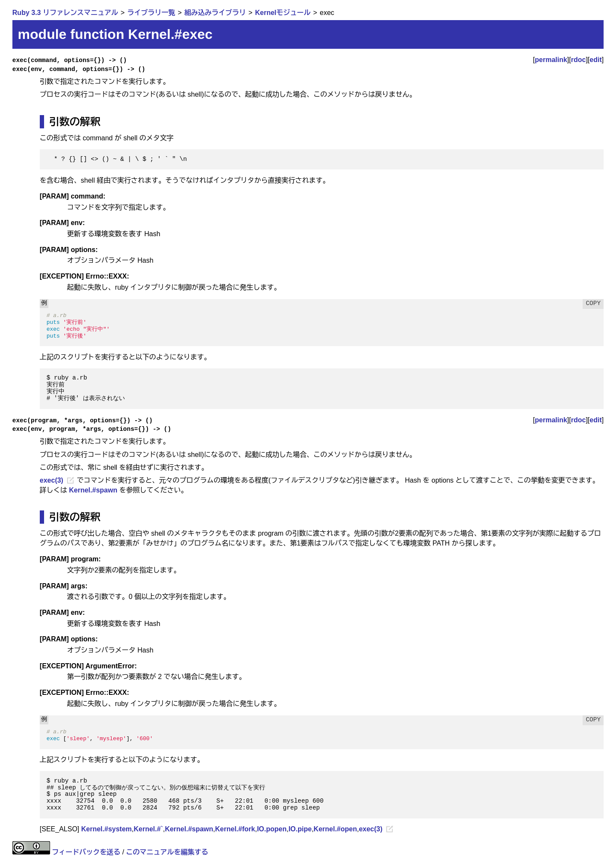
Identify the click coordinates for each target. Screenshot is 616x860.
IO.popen (272, 829)
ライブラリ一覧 (151, 13)
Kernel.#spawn (93, 490)
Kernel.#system (107, 829)
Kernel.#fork (235, 829)
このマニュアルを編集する (167, 852)
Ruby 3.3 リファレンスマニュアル (65, 13)
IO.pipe (300, 829)
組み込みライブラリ (215, 13)
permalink (551, 60)
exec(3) (52, 480)
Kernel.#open (335, 829)
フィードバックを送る (86, 852)
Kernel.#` (148, 829)
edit (595, 60)
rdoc (579, 60)
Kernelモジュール (283, 13)
